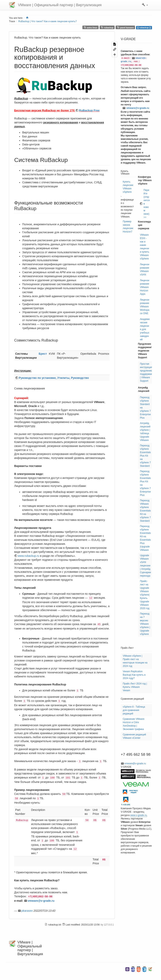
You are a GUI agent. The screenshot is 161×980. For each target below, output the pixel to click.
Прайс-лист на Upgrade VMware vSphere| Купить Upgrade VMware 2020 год (145, 595)
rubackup (107, 27)
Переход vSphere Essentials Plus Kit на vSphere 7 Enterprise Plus (145, 483)
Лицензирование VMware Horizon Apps (145, 287)
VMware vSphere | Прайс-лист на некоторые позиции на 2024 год (135, 661)
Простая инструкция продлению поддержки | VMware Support (146, 372)
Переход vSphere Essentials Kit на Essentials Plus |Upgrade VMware (145, 538)
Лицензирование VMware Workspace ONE (145, 307)
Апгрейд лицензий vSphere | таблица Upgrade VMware (145, 432)
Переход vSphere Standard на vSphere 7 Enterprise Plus (145, 408)
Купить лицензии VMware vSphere (128, 187)
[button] (145, 5)
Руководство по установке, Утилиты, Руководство (54, 378)
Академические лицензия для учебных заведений (145, 329)
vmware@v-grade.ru (41, 901)
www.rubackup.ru (28, 556)
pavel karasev (125, 27)
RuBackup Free (89, 110)
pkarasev (27, 911)
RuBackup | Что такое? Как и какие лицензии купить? (48, 21)
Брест (43, 354)
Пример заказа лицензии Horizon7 (128, 227)
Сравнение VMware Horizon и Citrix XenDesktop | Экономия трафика (134, 724)
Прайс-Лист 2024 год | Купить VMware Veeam (135, 687)
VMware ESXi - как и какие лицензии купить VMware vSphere (145, 247)
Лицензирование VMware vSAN (145, 270)
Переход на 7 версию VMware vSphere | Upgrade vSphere (145, 624)
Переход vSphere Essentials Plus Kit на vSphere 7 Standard (145, 456)
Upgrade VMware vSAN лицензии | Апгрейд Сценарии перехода (145, 566)
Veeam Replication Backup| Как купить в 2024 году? (134, 675)
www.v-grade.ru (138, 815)
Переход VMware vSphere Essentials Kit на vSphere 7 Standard (145, 511)
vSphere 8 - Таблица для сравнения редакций (134, 710)
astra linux (91, 27)
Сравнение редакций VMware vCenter (134, 736)
